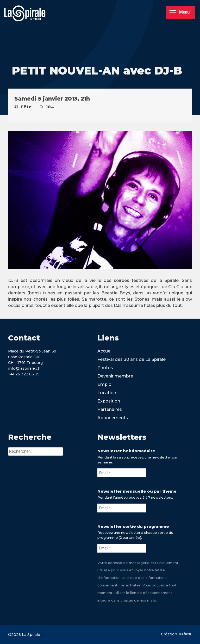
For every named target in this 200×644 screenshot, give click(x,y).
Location (107, 393)
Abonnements (113, 418)
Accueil (105, 351)
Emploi (105, 384)
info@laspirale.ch (24, 368)
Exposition (109, 401)
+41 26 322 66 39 (24, 374)
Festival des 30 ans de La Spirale (132, 359)
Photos (105, 368)
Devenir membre (115, 376)
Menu (180, 12)
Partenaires (110, 409)
